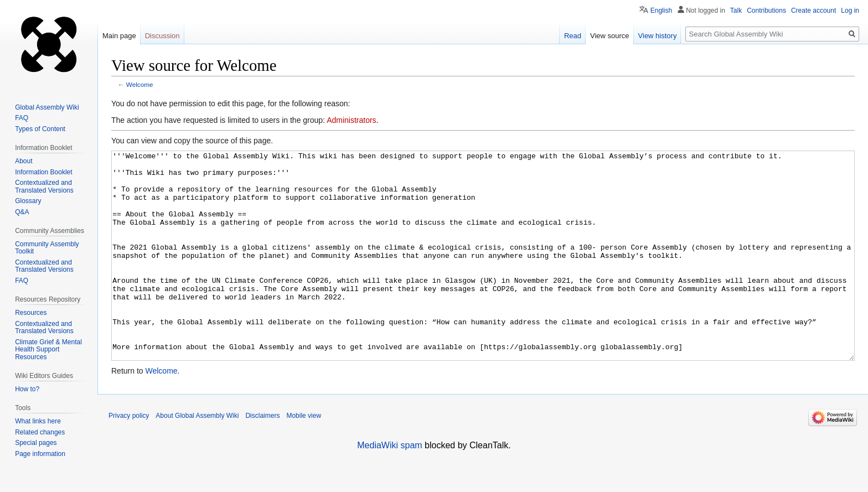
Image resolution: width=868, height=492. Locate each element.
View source (610, 36)
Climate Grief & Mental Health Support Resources (48, 349)
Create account (813, 11)
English (661, 11)
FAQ (22, 118)
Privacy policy (129, 457)
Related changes (40, 432)
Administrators (351, 120)
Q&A (22, 212)
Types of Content (40, 129)
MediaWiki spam (389, 487)
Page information (40, 454)
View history (658, 36)
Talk (736, 11)
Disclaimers (262, 457)
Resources (31, 313)
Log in (850, 11)
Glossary (28, 201)
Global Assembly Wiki (47, 107)
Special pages (36, 443)
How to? (27, 389)
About (24, 161)
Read (573, 36)
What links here (38, 421)
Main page (119, 36)
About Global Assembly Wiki (197, 457)
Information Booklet (43, 172)
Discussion (162, 36)
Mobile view (304, 457)
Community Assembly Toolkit (47, 248)
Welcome (140, 84)
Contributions (766, 11)
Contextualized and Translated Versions (44, 187)
